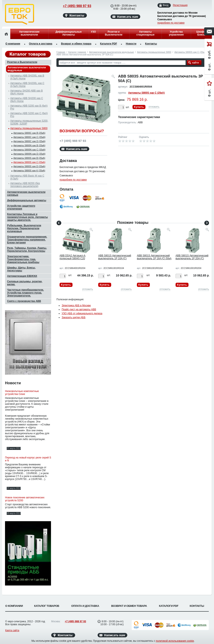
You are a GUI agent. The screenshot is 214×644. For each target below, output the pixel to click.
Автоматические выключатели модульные (111, 52)
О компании (13, 44)
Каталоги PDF (109, 44)
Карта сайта (12, 630)
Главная (61, 52)
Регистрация (180, 5)
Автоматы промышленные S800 (154, 52)
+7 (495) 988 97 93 (73, 6)
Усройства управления (176, 33)
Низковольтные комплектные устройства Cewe (22, 393)
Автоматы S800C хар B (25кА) (29, 133)
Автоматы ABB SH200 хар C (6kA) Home (27, 100)
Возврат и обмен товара (76, 44)
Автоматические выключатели (29, 33)
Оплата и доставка (41, 44)
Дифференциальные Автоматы (68, 33)
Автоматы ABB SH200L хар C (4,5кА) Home (27, 85)
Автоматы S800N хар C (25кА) (29, 150)
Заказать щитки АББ (74, 317)
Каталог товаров (77, 52)
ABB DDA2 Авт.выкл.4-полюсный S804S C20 (73, 257)
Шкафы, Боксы (201, 33)
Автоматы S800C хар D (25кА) (29, 141)
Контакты (151, 44)
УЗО (93, 32)
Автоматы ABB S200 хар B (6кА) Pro (29, 107)
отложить (154, 107)
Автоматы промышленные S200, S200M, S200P (29, 122)
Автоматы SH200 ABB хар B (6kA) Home (27, 92)
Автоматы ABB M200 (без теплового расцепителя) (25, 185)
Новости (131, 44)
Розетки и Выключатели (114, 33)
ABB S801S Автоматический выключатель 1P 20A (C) (192, 257)
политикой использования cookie (175, 641)
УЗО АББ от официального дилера (82, 313)
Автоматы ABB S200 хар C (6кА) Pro (29, 115)
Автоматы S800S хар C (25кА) (190, 52)
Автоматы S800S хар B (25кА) (29, 158)
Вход (166, 5)
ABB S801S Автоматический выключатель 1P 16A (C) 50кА (154, 257)
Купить (139, 107)
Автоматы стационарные (145, 33)
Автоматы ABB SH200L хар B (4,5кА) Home (27, 77)
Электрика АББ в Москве (76, 305)
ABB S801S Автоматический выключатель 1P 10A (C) (115, 257)
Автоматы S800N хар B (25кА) (29, 145)
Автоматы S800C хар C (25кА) (29, 137)
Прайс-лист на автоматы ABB (79, 309)
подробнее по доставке (171, 23)
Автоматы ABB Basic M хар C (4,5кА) (27, 177)
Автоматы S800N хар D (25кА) (29, 154)
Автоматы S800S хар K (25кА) (29, 171)
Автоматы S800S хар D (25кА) (29, 166)
